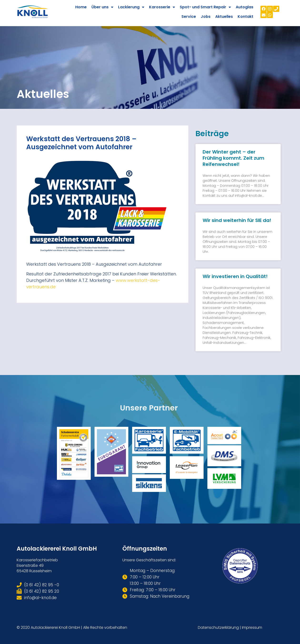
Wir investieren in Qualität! (235, 276)
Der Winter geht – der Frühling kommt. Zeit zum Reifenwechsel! (233, 158)
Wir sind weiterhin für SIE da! (237, 220)
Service (189, 17)
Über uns (102, 7)
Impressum (252, 627)
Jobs (206, 17)
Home (81, 7)
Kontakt (245, 17)
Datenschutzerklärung (218, 627)
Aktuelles (224, 17)
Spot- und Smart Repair (205, 7)
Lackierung (131, 7)
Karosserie (162, 7)
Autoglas (245, 7)
